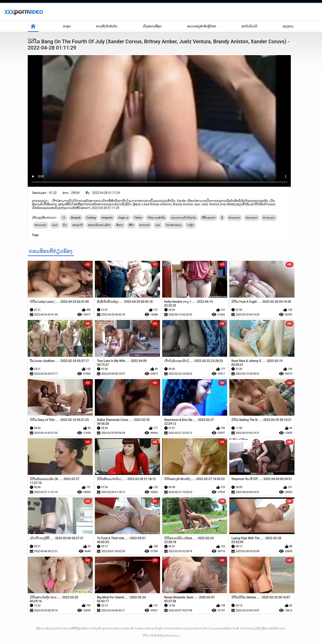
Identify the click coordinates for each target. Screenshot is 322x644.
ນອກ (55, 225)
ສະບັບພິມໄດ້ (249, 26)
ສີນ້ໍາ (131, 225)
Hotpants (107, 218)
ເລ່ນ (158, 225)
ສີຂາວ (120, 225)
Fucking (91, 218)
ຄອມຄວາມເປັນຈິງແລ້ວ (184, 218)
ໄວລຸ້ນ (190, 225)
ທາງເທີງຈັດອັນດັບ (107, 26)
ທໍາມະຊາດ (252, 218)
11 (64, 218)
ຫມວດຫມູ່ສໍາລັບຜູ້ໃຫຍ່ (202, 26)
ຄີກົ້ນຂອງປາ (209, 218)
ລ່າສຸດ (67, 26)
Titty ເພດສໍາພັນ (156, 218)
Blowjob (76, 218)
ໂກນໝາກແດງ (174, 225)
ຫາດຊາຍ (145, 225)
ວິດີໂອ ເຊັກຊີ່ (149, 636)
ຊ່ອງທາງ (288, 26)
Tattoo (138, 218)
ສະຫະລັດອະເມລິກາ (99, 225)
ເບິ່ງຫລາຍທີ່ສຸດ (152, 26)
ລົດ (65, 225)
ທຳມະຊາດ (234, 218)
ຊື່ (222, 218)
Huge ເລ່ (123, 218)
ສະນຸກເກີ (78, 225)
